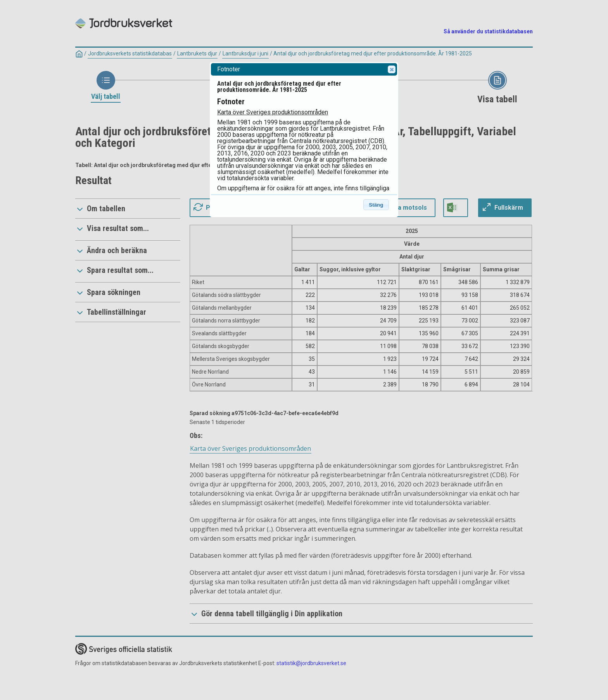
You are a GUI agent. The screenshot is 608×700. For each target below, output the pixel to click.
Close (391, 69)
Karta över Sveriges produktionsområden (273, 112)
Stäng (376, 205)
